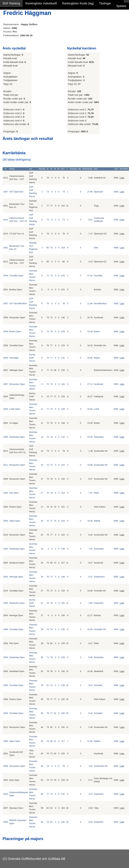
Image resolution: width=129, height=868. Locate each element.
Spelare (121, 6)
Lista (122, 178)
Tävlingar (105, 3)
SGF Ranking (11, 3)
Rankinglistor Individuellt (41, 3)
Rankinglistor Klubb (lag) (78, 3)
